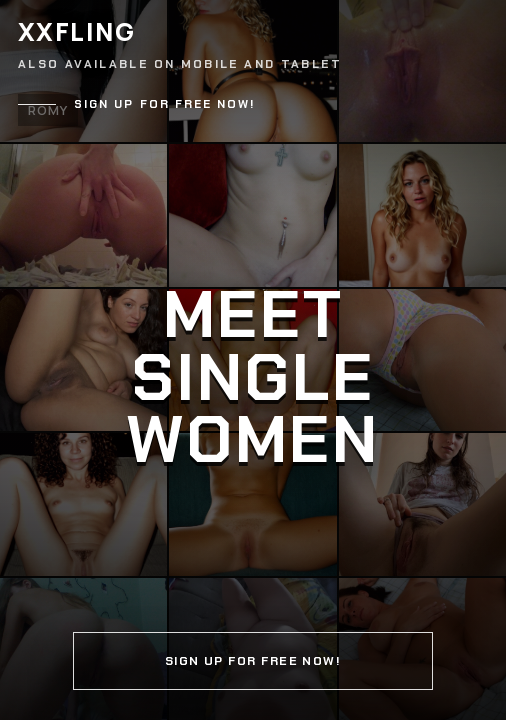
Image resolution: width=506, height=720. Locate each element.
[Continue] (253, 360)
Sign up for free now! (165, 104)
